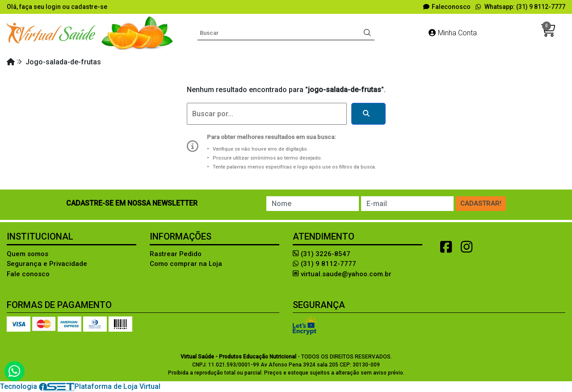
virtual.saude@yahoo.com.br (342, 274)
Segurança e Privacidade (47, 264)
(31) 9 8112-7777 (324, 264)
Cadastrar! (481, 203)
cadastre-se (89, 7)
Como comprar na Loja (186, 264)
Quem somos (27, 254)
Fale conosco (28, 274)
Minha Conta (453, 33)
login (54, 7)
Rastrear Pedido (176, 254)
